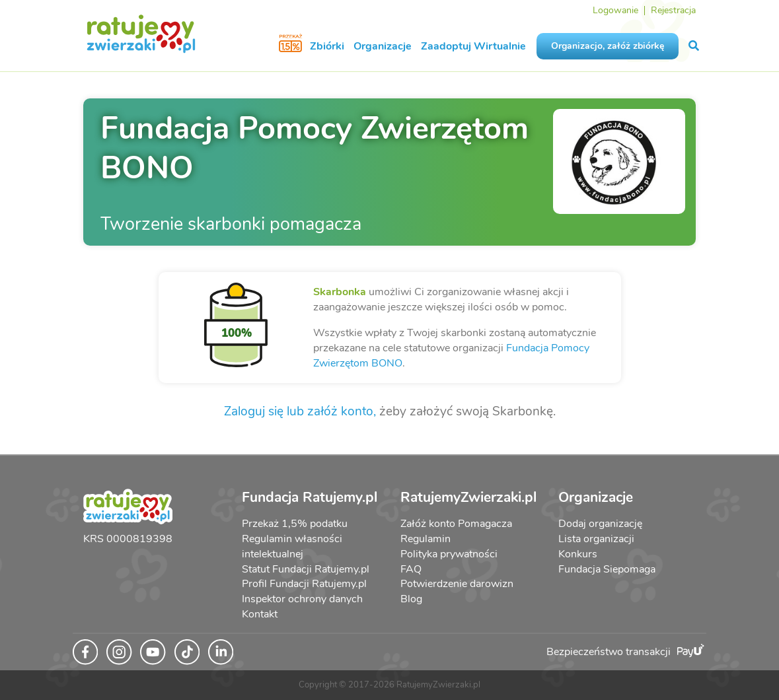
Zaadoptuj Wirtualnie (473, 46)
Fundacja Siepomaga (607, 569)
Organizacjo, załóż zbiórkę (608, 46)
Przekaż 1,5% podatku (295, 524)
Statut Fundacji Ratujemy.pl (306, 569)
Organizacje (383, 46)
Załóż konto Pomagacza (456, 524)
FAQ (411, 569)
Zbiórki (327, 46)
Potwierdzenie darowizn (457, 584)
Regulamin (426, 539)
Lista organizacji (596, 539)
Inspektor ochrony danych (302, 599)
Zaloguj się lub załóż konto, (300, 411)
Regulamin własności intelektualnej (292, 546)
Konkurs (578, 554)
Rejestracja (673, 10)
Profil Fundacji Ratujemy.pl (304, 584)
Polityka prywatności (449, 554)
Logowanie (615, 10)
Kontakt (260, 614)
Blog (411, 599)
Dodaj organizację (600, 524)
